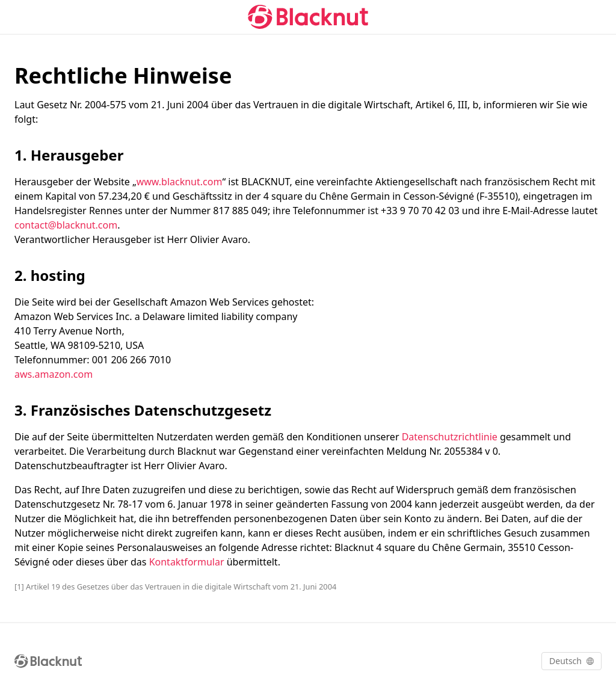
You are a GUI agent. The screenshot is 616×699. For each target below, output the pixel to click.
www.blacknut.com (180, 182)
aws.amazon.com (54, 374)
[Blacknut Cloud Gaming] (308, 17)
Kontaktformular (187, 562)
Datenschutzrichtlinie (450, 437)
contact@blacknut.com (66, 225)
